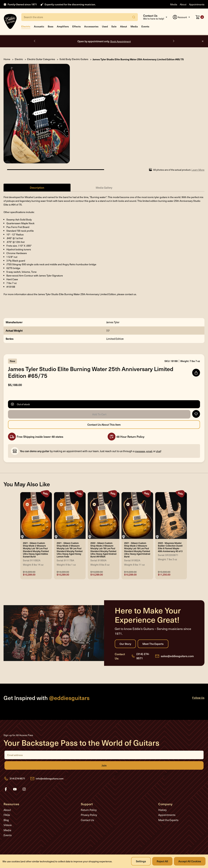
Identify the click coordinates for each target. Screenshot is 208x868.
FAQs (7, 815)
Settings (141, 861)
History (162, 810)
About (183, 4)
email (149, 451)
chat (158, 451)
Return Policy (89, 810)
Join (104, 766)
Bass (51, 26)
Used (105, 26)
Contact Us (87, 820)
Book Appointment (121, 41)
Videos (8, 825)
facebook (6, 789)
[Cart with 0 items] (200, 17)
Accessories (91, 26)
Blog (6, 820)
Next (173, 41)
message (140, 451)
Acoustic (39, 26)
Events (145, 26)
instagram (24, 789)
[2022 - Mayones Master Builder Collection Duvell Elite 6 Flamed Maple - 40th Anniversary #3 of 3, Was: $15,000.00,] (171, 516)
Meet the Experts (153, 644)
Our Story (125, 644)
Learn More (198, 170)
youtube (15, 789)
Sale (114, 26)
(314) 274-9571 (143, 656)
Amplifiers (63, 26)
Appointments (197, 4)
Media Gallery (104, 188)
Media (174, 4)
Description (37, 187)
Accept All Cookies (190, 861)
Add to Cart (99, 414)
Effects (76, 26)
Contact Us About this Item (104, 425)
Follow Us (198, 698)
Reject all (162, 861)
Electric (26, 26)
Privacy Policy (89, 815)
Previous (35, 41)
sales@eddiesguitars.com (177, 656)
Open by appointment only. (104, 41)
